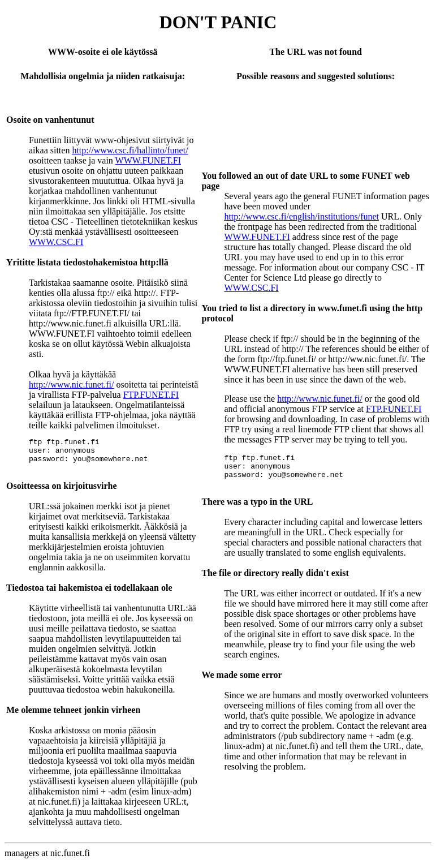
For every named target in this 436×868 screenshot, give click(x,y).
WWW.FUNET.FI (148, 160)
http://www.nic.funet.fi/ (72, 384)
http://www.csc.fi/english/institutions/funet (301, 216)
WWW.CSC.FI (56, 242)
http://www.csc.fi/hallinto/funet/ (130, 150)
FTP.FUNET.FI (151, 395)
